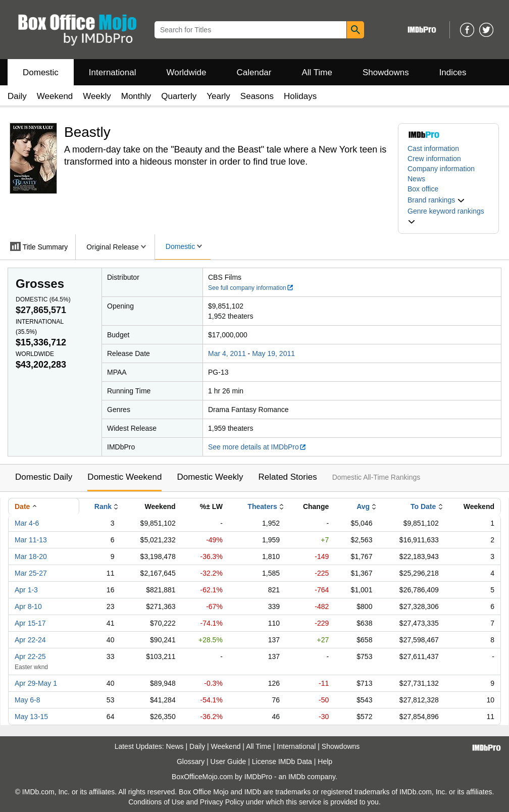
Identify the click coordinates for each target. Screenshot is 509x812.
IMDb (297, 777)
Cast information (433, 148)
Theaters (262, 506)
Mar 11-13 (31, 540)
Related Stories (287, 477)
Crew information (434, 159)
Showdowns (386, 72)
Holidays (300, 96)
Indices (453, 72)
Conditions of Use (156, 802)
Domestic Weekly (210, 477)
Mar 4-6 (27, 523)
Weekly (97, 96)
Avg (363, 506)
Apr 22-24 (30, 640)
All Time (317, 72)
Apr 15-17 (30, 623)
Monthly (136, 96)
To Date (423, 506)
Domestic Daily (44, 477)
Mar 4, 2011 (227, 353)
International (113, 72)
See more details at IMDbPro (257, 447)
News (416, 179)
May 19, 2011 (273, 353)
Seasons (257, 96)
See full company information (251, 288)
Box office (423, 189)
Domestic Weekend (124, 477)
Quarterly (179, 96)
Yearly (218, 96)
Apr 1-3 (26, 590)
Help (325, 762)
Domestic (41, 72)
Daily (17, 96)
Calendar (254, 72)
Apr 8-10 (28, 606)
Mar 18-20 (31, 556)
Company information (441, 169)
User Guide (228, 762)
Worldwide (186, 72)
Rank (103, 506)
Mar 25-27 (31, 573)
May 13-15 (31, 717)
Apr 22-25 (30, 656)
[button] (436, 200)
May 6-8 (28, 700)
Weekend (55, 96)
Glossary (191, 762)
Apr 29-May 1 (36, 683)
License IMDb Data (282, 762)
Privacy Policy (222, 802)
